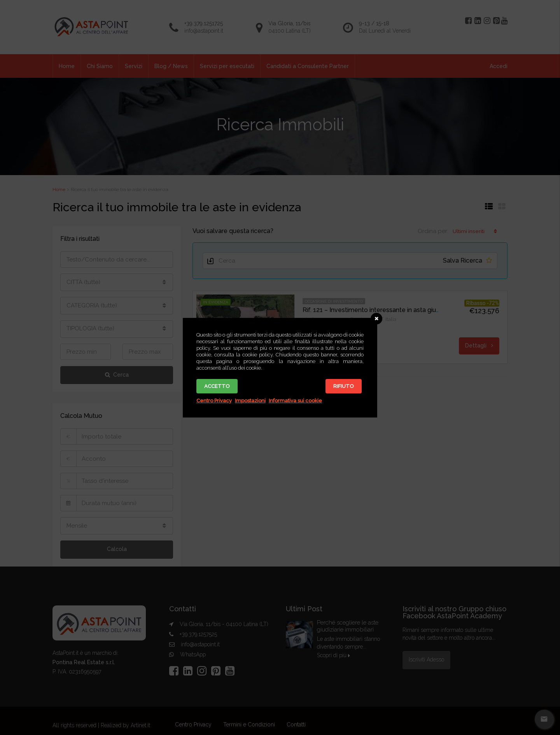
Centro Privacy (214, 401)
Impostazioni (250, 401)
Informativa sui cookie (295, 401)
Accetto (217, 386)
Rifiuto (344, 386)
